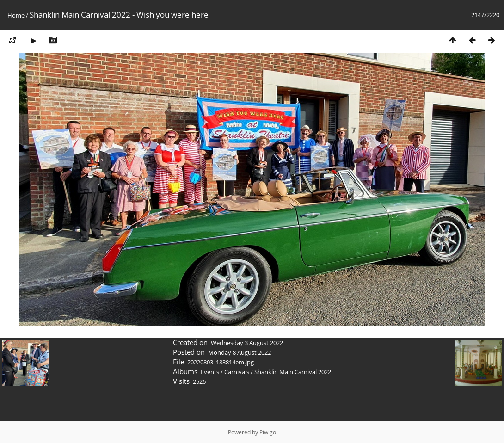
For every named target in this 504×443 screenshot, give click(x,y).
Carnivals (237, 372)
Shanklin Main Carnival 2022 (293, 372)
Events (210, 372)
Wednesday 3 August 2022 (247, 343)
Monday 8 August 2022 (240, 352)
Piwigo (268, 432)
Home (16, 15)
